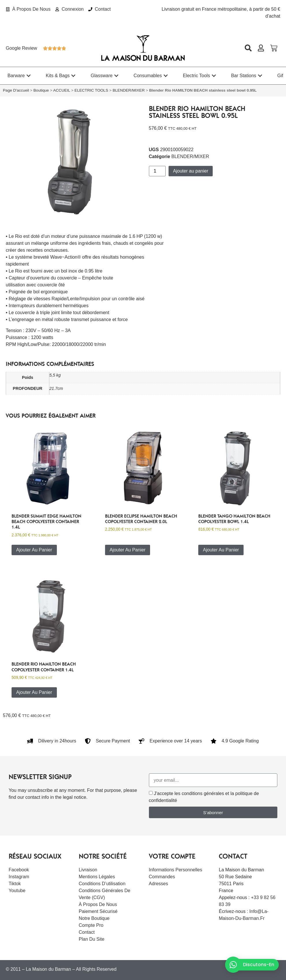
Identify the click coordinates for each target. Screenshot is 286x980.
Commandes (162, 877)
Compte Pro (91, 925)
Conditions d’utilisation (102, 884)
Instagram (19, 877)
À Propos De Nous (98, 904)
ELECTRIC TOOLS (91, 90)
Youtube (17, 891)
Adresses (159, 884)
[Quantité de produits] (157, 171)
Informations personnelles (176, 870)
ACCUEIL (61, 90)
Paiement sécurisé (98, 911)
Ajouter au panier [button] (34, 550)
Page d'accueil (16, 90)
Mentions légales (97, 877)
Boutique (41, 90)
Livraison (88, 870)
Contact (87, 932)
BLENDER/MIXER (129, 90)
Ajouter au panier (191, 171)
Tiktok (15, 884)
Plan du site (92, 939)
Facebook (19, 870)
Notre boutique (94, 918)
